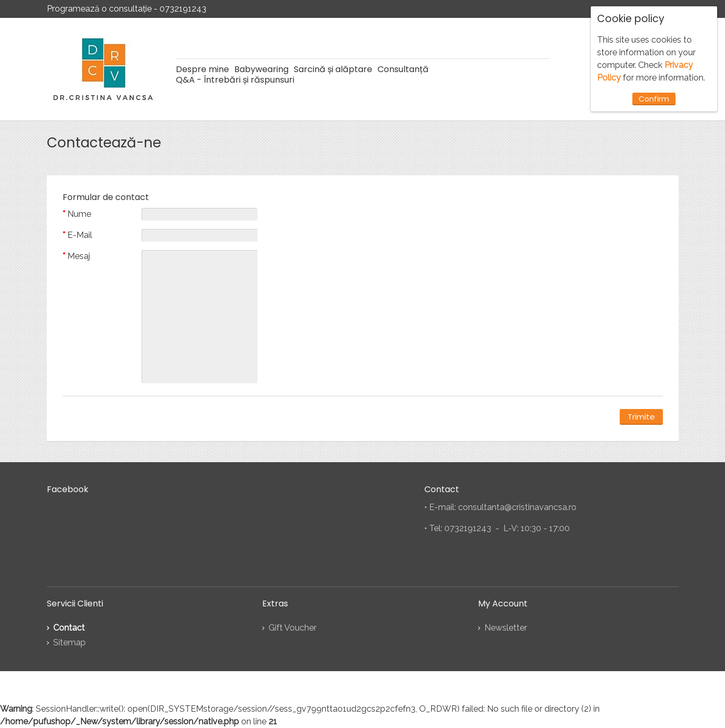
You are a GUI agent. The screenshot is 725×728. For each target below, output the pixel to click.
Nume (79, 214)
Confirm (654, 99)
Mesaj (79, 256)
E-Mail (80, 235)
